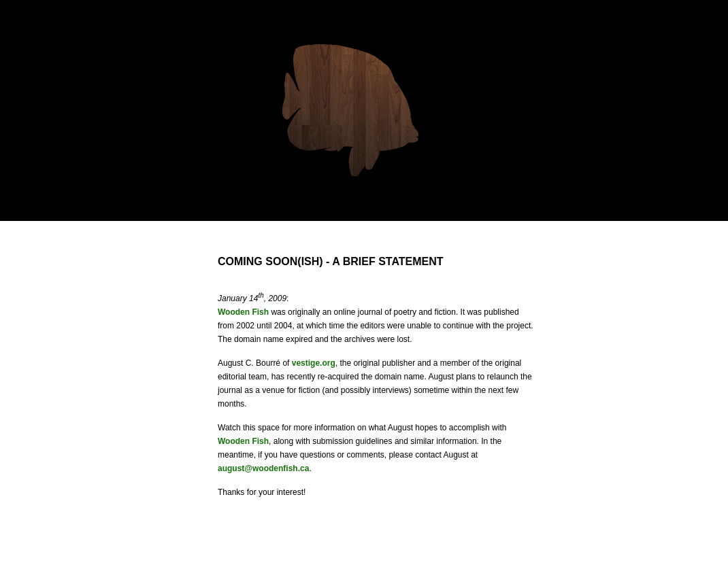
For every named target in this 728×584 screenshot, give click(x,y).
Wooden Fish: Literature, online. (350, 110)
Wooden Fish (243, 312)
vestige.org (314, 363)
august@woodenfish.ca (263, 468)
